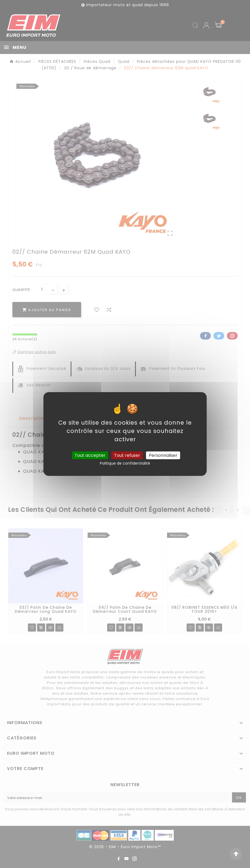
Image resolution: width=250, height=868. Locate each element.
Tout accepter (90, 455)
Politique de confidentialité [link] (125, 463)
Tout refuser (127, 455)
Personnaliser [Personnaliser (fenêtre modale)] (163, 455)
